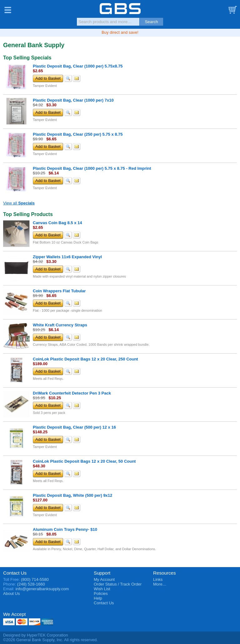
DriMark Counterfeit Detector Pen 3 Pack (72, 393)
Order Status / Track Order (118, 584)
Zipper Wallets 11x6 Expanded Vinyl (67, 257)
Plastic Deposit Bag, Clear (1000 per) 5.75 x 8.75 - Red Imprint (92, 168)
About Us (11, 594)
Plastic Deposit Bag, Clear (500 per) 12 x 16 (74, 427)
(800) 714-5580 (35, 579)
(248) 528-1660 (31, 584)
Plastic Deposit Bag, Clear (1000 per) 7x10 (73, 100)
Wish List (102, 589)
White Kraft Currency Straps (60, 325)
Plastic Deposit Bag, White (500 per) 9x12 (72, 495)
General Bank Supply (120, 9)
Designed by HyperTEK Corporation (35, 635)
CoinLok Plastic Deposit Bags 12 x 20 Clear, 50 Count (84, 461)
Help (98, 598)
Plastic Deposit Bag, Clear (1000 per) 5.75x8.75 (78, 66)
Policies (101, 594)
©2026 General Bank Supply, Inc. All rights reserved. (50, 640)
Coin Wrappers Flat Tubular (59, 291)
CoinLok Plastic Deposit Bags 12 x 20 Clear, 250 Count (85, 359)
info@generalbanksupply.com (42, 589)
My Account (104, 579)
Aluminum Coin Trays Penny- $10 (65, 529)
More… (160, 584)
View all (19, 203)
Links (158, 579)
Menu (8, 10)
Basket (232, 10)
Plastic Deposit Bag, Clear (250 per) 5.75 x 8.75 (78, 134)
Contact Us (15, 573)
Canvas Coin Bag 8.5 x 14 (57, 223)
